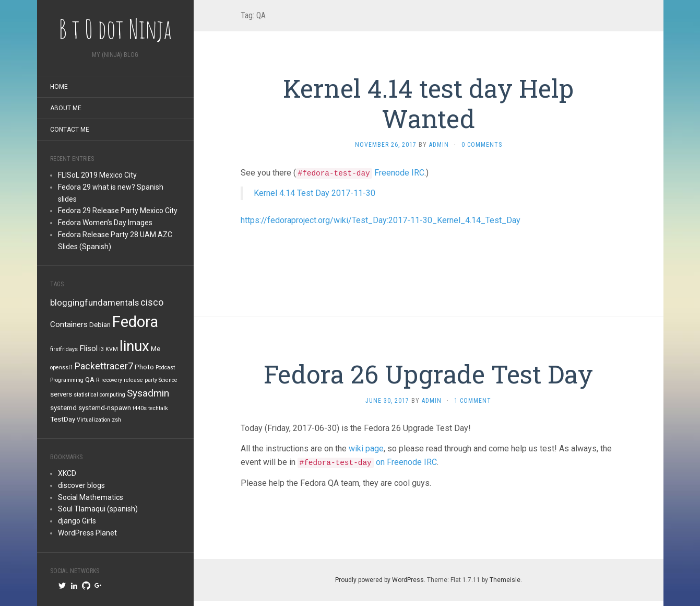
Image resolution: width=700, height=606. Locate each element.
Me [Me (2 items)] (156, 349)
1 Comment (473, 401)
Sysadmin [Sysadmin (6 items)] (148, 393)
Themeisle (505, 580)
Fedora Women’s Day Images (105, 223)
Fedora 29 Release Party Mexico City (118, 211)
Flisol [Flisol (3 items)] (88, 348)
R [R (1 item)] (98, 380)
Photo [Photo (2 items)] (144, 367)
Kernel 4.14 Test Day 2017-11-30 (315, 193)
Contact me (70, 130)
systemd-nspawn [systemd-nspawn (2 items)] (105, 408)
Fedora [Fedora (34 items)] (135, 322)
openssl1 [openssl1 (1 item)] (62, 368)
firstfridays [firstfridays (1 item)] (64, 349)
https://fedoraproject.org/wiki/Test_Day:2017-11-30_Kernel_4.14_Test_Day (381, 220)
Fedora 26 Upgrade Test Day (428, 374)
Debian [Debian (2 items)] (100, 325)
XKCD (67, 473)
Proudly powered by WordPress (379, 580)
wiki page (366, 448)
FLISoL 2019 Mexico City (97, 175)
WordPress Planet (87, 533)
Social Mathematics (91, 497)
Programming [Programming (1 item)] (67, 380)
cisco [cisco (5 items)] (152, 302)
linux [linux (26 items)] (134, 346)
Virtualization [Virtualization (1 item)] (93, 420)
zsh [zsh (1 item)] (116, 420)
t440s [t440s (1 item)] (140, 408)
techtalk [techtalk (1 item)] (158, 408)
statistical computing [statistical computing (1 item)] (99, 395)
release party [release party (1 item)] (140, 380)
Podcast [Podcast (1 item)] (165, 368)
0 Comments (482, 145)
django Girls (77, 521)
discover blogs (81, 485)
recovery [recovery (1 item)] (112, 380)
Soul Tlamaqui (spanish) (98, 509)
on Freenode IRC (367, 462)
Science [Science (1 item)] (168, 380)
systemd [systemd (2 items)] (63, 408)
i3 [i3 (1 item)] (102, 349)
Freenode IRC (360, 173)
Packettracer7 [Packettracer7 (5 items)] (104, 366)
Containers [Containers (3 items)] (69, 324)
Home (59, 87)
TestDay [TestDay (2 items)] (63, 419)
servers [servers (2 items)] (61, 394)
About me (66, 108)
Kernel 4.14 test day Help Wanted (428, 103)
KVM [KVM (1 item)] (112, 349)
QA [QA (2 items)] (90, 380)
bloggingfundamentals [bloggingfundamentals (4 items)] (94, 303)
